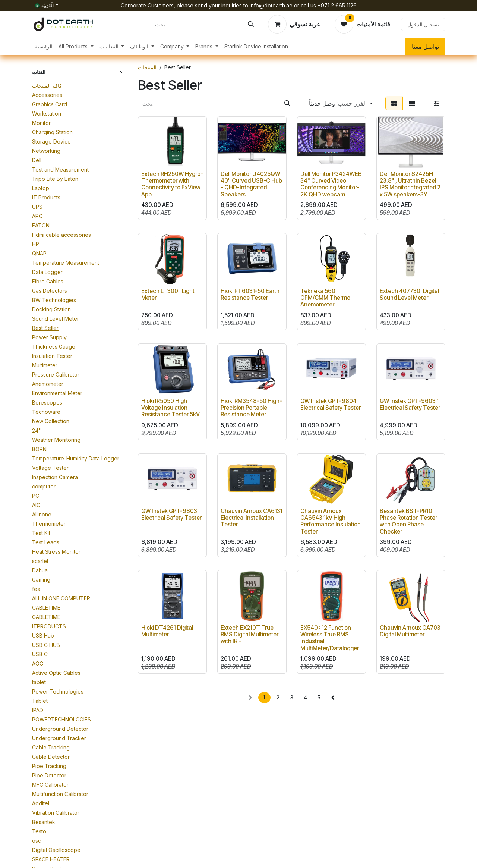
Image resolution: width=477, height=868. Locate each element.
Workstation (47, 114)
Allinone (42, 514)
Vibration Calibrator (56, 813)
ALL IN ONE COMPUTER (61, 598)
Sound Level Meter (56, 319)
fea (36, 589)
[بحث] (251, 24)
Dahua (40, 570)
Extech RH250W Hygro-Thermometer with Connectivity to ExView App (172, 185)
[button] (341, 103)
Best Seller (45, 328)
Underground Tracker (59, 738)
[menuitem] (44, 46)
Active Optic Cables (56, 673)
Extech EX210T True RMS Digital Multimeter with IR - (249, 635)
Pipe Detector (49, 775)
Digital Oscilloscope (56, 850)
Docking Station (51, 309)
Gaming (41, 580)
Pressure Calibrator (56, 375)
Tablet (40, 701)
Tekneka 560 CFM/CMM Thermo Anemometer (325, 298)
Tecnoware (46, 412)
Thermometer (49, 524)
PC (36, 496)
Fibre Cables (48, 281)
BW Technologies (54, 300)
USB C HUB (46, 645)
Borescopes (47, 402)
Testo (39, 831)
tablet (39, 682)
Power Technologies (58, 691)
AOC (38, 663)
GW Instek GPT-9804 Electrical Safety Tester (331, 404)
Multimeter (45, 365)
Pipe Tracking (49, 766)
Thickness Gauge (54, 347)
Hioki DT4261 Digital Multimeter (167, 631)
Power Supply (49, 337)
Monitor (41, 123)
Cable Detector (51, 757)
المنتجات (147, 67)
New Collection (51, 421)
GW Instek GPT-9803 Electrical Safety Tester (171, 514)
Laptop (41, 188)
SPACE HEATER (51, 859)
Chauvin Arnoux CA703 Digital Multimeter (410, 631)
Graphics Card (50, 104)
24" (37, 430)
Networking (46, 151)
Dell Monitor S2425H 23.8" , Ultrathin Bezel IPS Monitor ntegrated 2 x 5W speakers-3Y (410, 185)
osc (37, 841)
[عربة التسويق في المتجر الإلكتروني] (294, 24)
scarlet (40, 561)
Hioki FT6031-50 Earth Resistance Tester (250, 294)
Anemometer (48, 384)
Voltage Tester (50, 468)
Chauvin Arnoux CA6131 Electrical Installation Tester (252, 518)
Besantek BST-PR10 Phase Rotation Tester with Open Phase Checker (408, 521)
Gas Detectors (50, 291)
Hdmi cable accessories (61, 235)
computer (44, 486)
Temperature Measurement (66, 263)
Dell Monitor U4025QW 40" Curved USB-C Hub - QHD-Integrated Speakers (251, 185)
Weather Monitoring (56, 440)
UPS (37, 207)
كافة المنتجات (47, 86)
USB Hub (43, 636)
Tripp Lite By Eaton (55, 179)
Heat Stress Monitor (56, 552)
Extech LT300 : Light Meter (168, 294)
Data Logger (47, 272)
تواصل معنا (425, 47)
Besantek (44, 822)
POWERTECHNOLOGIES (61, 719)
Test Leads (46, 542)
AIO (36, 505)
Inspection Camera (55, 477)
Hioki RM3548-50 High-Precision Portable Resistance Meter (251, 408)
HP (36, 244)
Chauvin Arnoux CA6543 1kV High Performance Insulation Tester (331, 521)
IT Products (46, 197)
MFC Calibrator (50, 785)
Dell (37, 160)
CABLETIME (46, 608)
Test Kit (41, 533)
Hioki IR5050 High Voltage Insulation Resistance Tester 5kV (170, 408)
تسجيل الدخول (423, 24)
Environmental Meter (57, 393)
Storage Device (51, 141)
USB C (40, 654)
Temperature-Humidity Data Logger (76, 458)
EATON (41, 225)
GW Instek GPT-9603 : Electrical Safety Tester (410, 404)
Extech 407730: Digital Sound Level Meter (409, 294)
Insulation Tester (52, 356)
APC (37, 216)
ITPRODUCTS (49, 626)
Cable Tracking (51, 747)
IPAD (38, 710)
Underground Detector (60, 729)
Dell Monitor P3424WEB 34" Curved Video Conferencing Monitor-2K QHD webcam (331, 185)
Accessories (47, 95)
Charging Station (52, 132)
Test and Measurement (60, 169)
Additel (41, 803)
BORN (39, 449)
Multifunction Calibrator (60, 794)
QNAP (39, 253)
